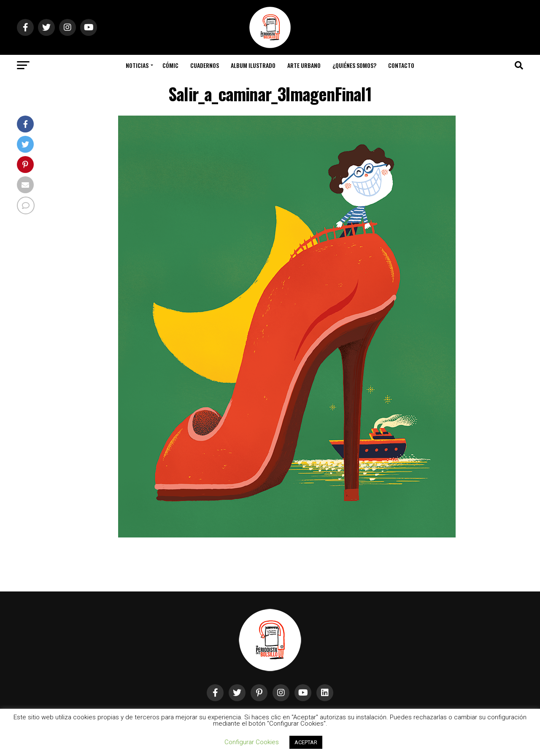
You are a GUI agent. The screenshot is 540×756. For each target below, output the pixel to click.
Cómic (170, 65)
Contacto (401, 65)
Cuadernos (205, 65)
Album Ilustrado (253, 65)
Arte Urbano (304, 65)
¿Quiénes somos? (354, 65)
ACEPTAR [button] (306, 742)
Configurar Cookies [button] (252, 742)
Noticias (137, 65)
